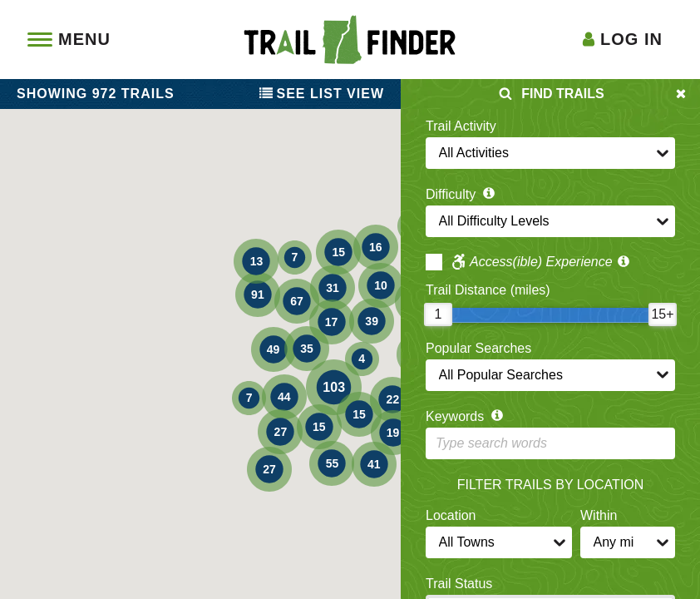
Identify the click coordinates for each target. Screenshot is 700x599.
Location (451, 515)
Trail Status (459, 584)
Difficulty (462, 194)
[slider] (438, 314)
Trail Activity (461, 126)
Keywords (466, 416)
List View (322, 94)
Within (599, 515)
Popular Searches (478, 348)
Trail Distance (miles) (488, 290)
